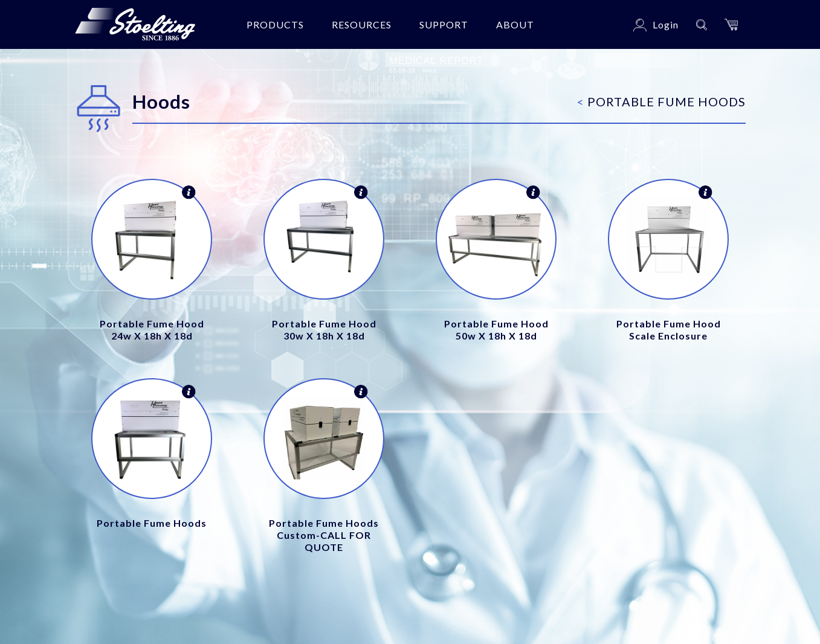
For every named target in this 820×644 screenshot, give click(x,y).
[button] (731, 24)
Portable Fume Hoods (661, 101)
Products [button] (275, 24)
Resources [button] (362, 24)
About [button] (515, 24)
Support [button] (444, 24)
